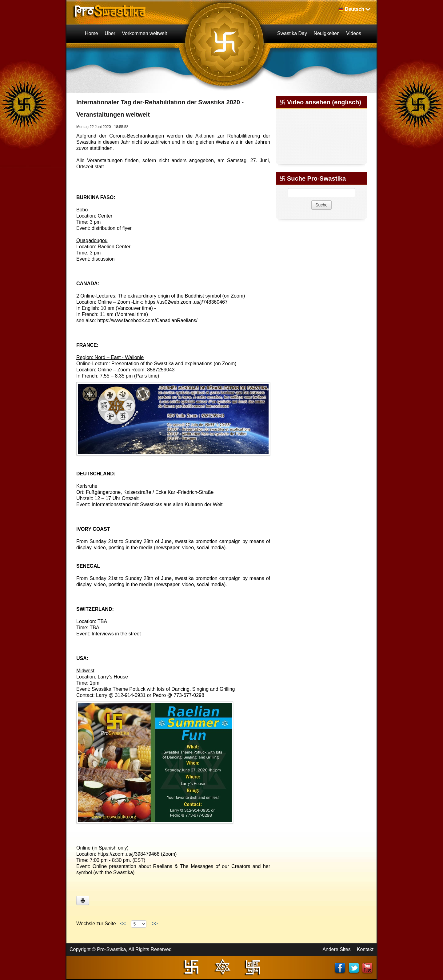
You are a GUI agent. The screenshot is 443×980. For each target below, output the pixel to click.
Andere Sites (337, 949)
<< (123, 924)
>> (155, 924)
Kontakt (365, 949)
